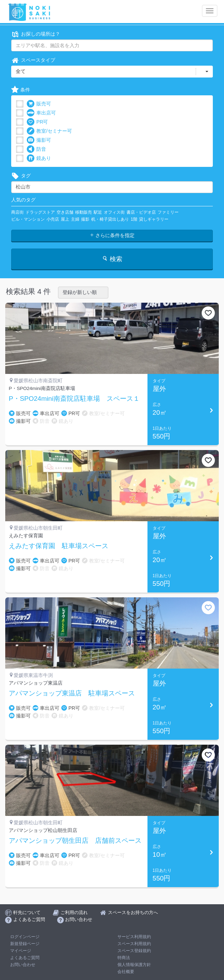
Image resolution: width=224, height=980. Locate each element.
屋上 (65, 219)
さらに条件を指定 (112, 235)
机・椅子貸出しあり (110, 219)
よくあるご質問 (25, 958)
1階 (134, 219)
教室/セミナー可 (49, 131)
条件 (21, 90)
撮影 (85, 219)
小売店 (53, 219)
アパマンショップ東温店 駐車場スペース (72, 693)
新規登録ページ (25, 944)
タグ (21, 176)
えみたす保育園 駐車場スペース (59, 546)
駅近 (98, 212)
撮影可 (39, 140)
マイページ (21, 951)
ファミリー (168, 212)
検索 (112, 259)
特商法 (124, 958)
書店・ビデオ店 (141, 212)
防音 (36, 149)
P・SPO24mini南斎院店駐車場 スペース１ (74, 399)
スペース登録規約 (134, 951)
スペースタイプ (33, 60)
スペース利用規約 (134, 944)
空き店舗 (65, 212)
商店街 (17, 212)
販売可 (39, 104)
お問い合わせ (23, 965)
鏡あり (39, 158)
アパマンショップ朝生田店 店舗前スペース (75, 841)
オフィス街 (114, 212)
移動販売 (84, 212)
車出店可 (41, 113)
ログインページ (25, 937)
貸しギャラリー (154, 219)
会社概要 (126, 972)
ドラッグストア (40, 212)
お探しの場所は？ (36, 34)
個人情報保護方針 (134, 965)
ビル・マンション (28, 219)
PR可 (37, 122)
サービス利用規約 (134, 937)
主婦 (75, 219)
